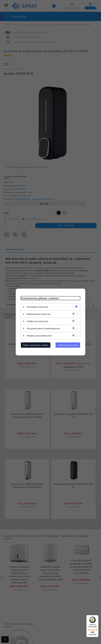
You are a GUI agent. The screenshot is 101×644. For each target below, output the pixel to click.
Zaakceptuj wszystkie (68, 345)
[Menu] (97, 617)
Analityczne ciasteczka (37, 321)
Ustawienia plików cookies (40, 298)
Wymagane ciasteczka (37, 307)
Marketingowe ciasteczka (39, 314)
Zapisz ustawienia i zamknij (36, 345)
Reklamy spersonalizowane (39, 336)
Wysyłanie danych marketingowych (43, 328)
